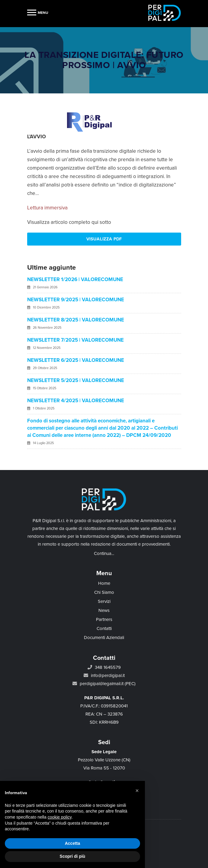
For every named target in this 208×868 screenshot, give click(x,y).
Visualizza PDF (104, 239)
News (104, 610)
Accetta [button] (73, 843)
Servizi (104, 601)
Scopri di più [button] (73, 856)
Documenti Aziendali (104, 638)
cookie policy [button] (60, 817)
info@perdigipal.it (108, 675)
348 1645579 (108, 667)
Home (104, 583)
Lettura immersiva (47, 208)
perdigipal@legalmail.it (102, 684)
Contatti (104, 628)
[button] (137, 791)
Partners (104, 619)
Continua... (104, 553)
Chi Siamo (104, 592)
